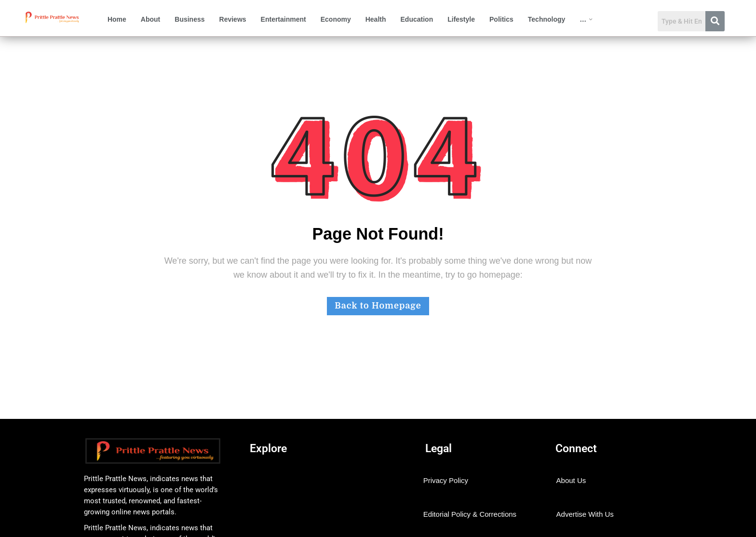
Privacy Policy (446, 480)
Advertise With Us (585, 514)
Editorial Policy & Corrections (470, 514)
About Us (571, 480)
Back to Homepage (378, 306)
